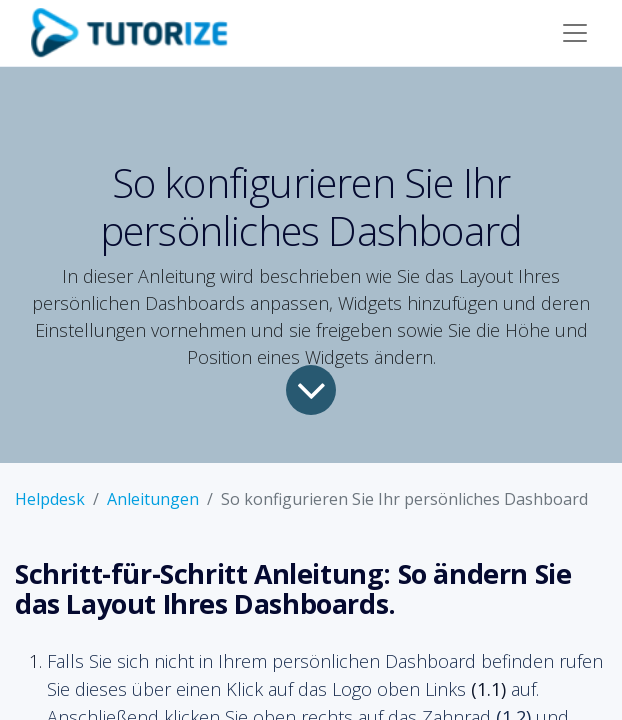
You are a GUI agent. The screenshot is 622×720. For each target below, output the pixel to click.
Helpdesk (50, 499)
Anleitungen (153, 499)
